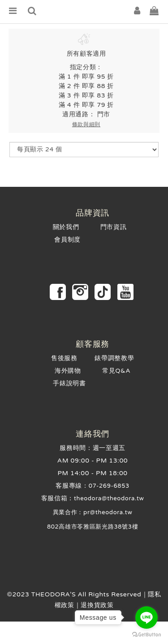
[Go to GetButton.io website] (146, 635)
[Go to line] (146, 618)
